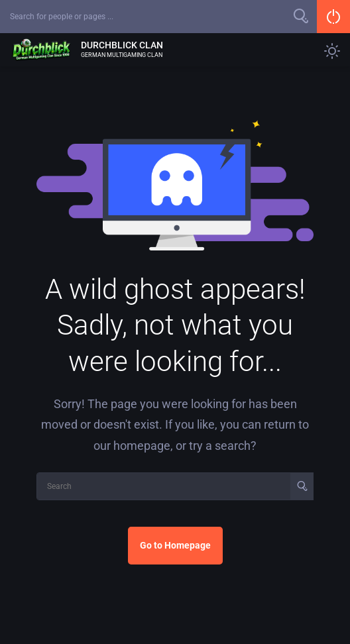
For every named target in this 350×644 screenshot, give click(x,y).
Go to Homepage (175, 545)
